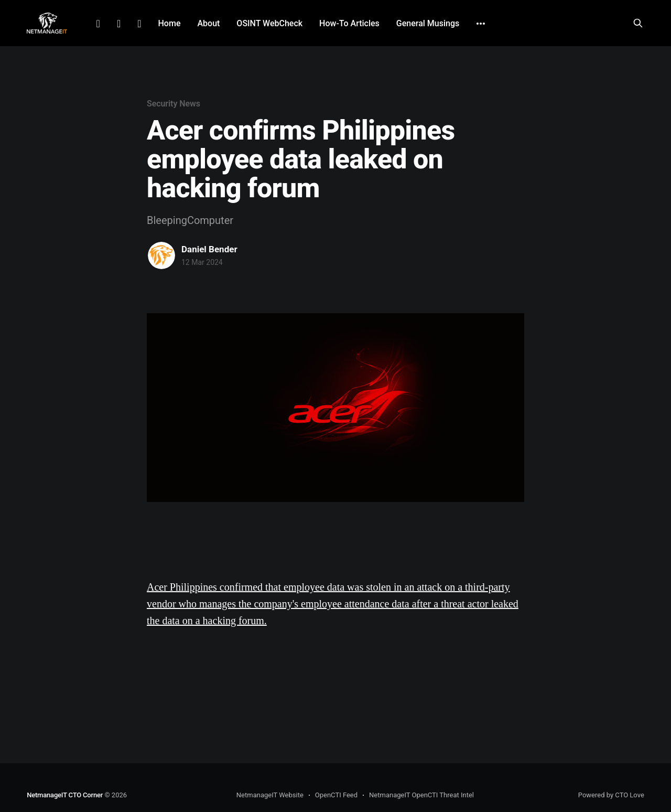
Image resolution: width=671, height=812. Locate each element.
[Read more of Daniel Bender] (161, 255)
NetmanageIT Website (270, 795)
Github (139, 24)
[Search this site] (638, 23)
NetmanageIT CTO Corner (65, 795)
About (208, 23)
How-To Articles (349, 23)
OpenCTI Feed (336, 795)
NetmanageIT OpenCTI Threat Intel (421, 795)
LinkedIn (98, 24)
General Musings (428, 23)
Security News (174, 104)
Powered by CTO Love (611, 795)
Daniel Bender (209, 249)
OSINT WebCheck (269, 23)
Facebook (119, 24)
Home (170, 23)
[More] (481, 24)
